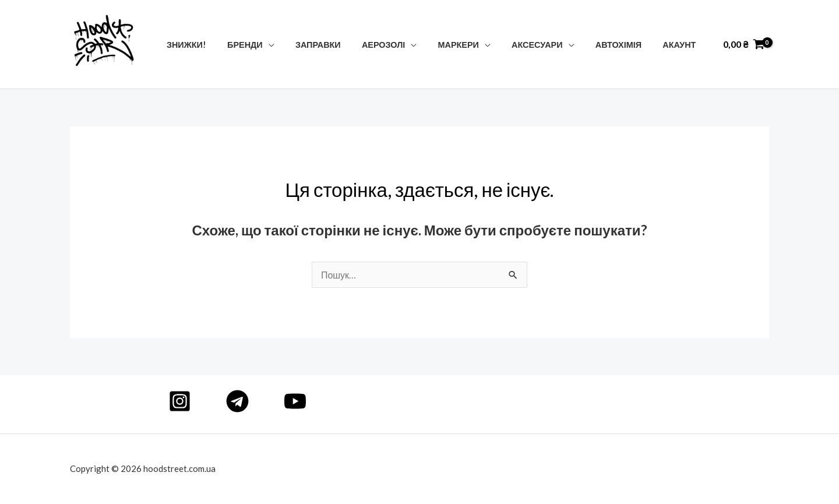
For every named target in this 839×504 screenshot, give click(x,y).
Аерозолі (403, 45)
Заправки (342, 45)
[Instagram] (180, 401)
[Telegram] (237, 401)
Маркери (474, 45)
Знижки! (219, 45)
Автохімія (625, 45)
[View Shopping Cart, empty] (744, 44)
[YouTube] (295, 401)
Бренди (274, 45)
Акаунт (681, 45)
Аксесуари (548, 45)
